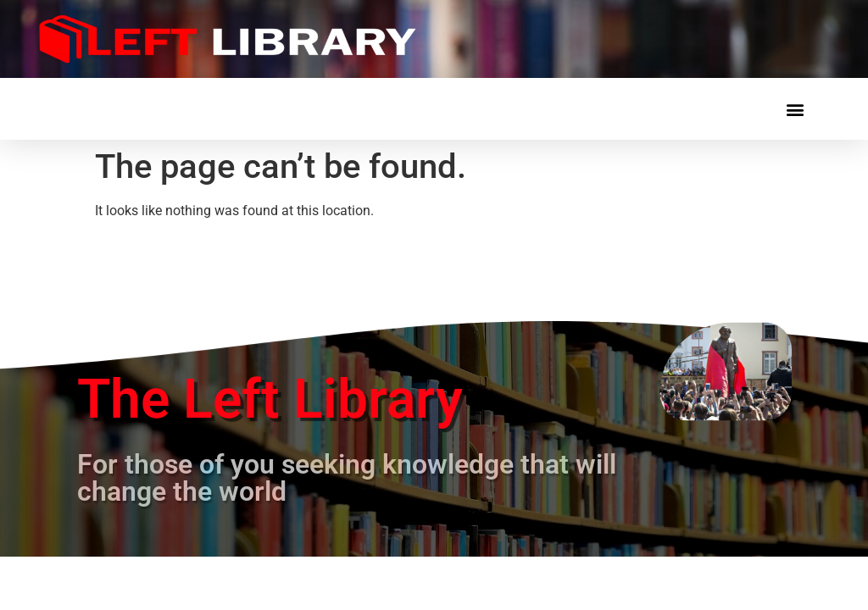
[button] (795, 109)
